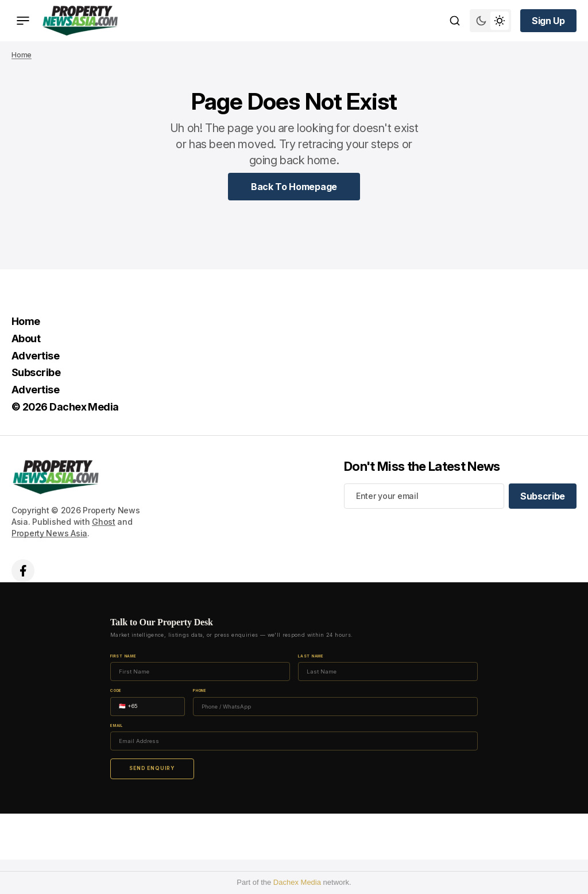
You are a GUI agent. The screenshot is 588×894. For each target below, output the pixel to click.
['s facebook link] (23, 571)
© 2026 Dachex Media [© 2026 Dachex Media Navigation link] (65, 407)
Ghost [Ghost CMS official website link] (104, 522)
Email (117, 726)
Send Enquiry (152, 768)
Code (116, 691)
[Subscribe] (543, 496)
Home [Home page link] (22, 55)
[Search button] (455, 21)
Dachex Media (297, 882)
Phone (200, 691)
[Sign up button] (548, 21)
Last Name (311, 657)
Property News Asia (49, 533)
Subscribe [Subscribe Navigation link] (36, 372)
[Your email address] (424, 496)
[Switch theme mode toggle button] (490, 21)
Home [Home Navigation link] (26, 321)
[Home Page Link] (294, 187)
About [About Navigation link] (26, 338)
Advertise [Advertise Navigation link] (35, 356)
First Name (123, 657)
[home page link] (80, 21)
